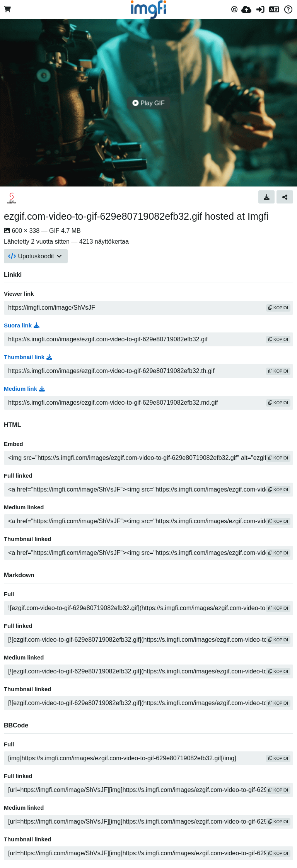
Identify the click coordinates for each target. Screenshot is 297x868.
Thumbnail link (28, 357)
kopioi (278, 308)
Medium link (24, 389)
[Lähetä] (246, 10)
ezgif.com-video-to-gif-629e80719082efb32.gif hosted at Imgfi (136, 216)
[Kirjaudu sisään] (260, 10)
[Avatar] (12, 198)
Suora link (22, 325)
